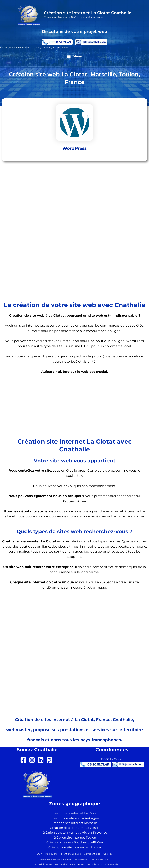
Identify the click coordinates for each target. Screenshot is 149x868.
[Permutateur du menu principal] (74, 57)
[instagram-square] (33, 760)
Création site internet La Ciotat (75, 813)
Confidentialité (93, 854)
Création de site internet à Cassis (75, 828)
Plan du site (51, 854)
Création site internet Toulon (74, 838)
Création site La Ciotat (99, 859)
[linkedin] (42, 760)
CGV (38, 854)
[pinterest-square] (50, 760)
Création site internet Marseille (74, 823)
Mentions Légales (71, 854)
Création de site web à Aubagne (75, 818)
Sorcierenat (45, 859)
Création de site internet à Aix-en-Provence (74, 833)
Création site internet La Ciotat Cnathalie (88, 13)
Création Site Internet (62, 859)
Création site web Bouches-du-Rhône (75, 842)
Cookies (109, 854)
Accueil (4, 48)
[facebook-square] (24, 760)
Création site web (81, 859)
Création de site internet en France (75, 847)
